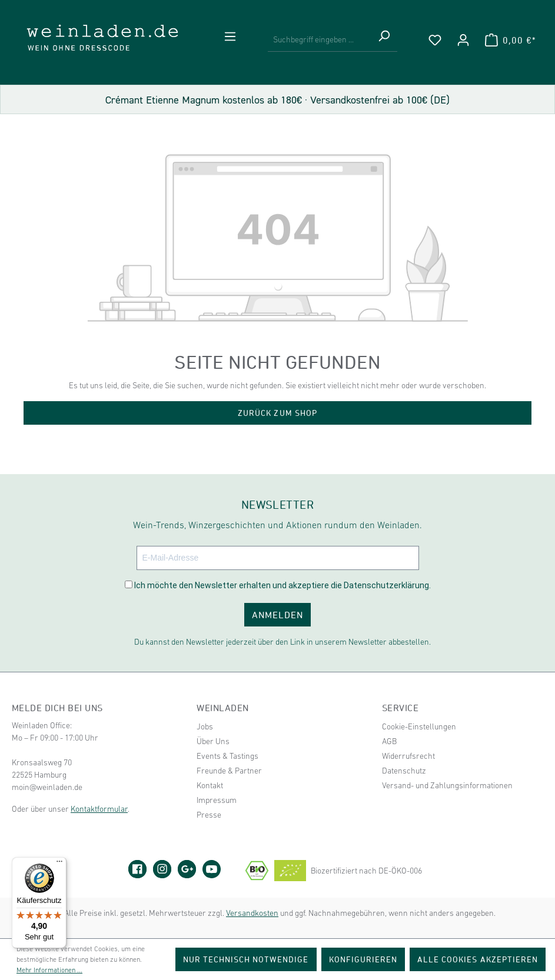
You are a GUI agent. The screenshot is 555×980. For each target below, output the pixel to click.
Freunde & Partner (229, 771)
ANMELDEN (277, 615)
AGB (389, 741)
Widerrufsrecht (408, 756)
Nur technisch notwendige (246, 959)
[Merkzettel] (435, 40)
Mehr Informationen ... (49, 970)
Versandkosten (252, 913)
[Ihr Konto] (463, 40)
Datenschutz (404, 771)
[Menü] (230, 36)
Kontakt (210, 785)
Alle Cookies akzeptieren (478, 959)
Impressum (217, 800)
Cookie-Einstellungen (419, 726)
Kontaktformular (99, 809)
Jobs (205, 726)
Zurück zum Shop (277, 413)
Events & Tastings (227, 756)
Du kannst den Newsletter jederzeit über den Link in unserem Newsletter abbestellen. (283, 642)
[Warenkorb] (510, 40)
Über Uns (213, 741)
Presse (209, 815)
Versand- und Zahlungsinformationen (447, 785)
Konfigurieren (363, 959)
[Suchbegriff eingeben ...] (319, 40)
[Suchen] (384, 40)
